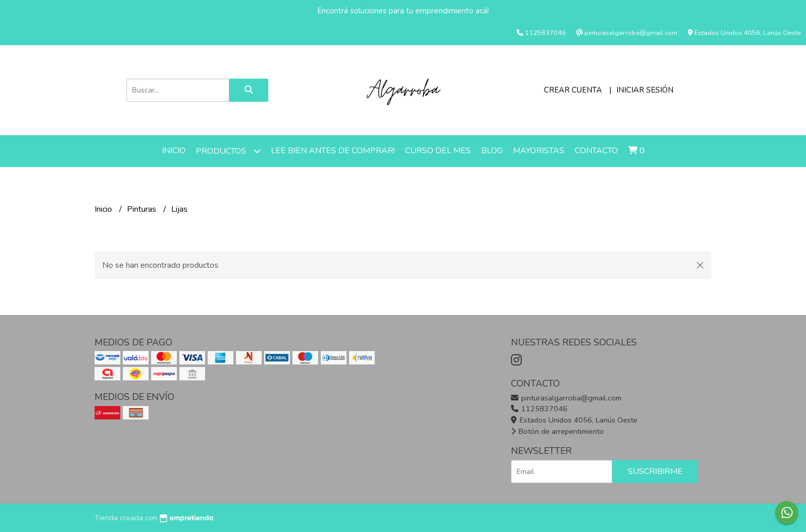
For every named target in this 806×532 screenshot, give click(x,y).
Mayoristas (539, 151)
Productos (228, 151)
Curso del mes (438, 151)
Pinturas (143, 209)
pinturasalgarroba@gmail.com (566, 398)
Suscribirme (655, 471)
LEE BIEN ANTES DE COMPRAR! (333, 151)
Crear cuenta (573, 90)
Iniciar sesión (645, 90)
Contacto (596, 151)
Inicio (174, 151)
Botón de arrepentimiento (557, 431)
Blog (492, 151)
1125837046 (539, 409)
